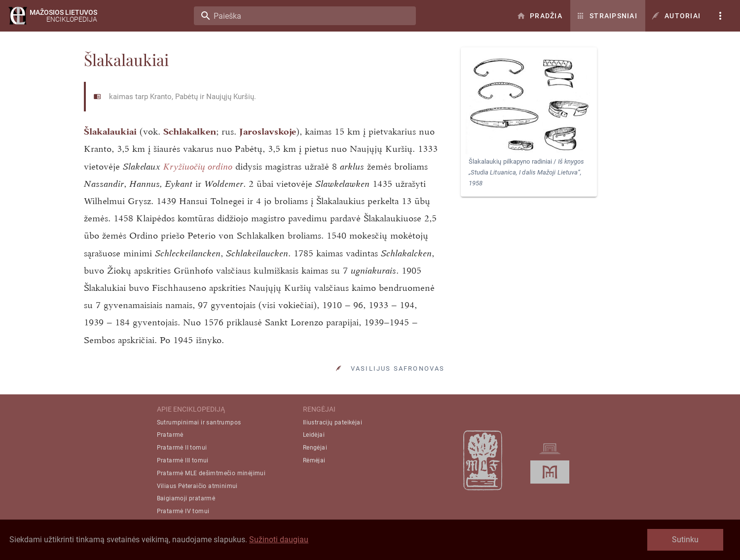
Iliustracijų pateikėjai (333, 422)
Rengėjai (315, 448)
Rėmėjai (314, 460)
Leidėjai (314, 435)
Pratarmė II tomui (182, 448)
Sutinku (685, 540)
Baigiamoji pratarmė (186, 498)
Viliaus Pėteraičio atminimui (197, 486)
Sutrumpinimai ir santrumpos (199, 422)
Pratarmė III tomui (183, 460)
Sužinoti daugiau (279, 540)
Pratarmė (170, 435)
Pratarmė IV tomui (183, 511)
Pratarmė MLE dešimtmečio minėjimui (211, 473)
